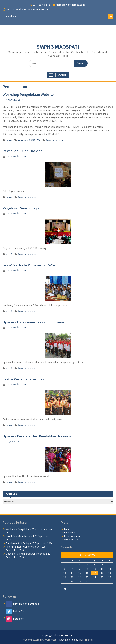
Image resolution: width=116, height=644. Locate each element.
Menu (57, 75)
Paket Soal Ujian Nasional (23, 151)
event (9, 254)
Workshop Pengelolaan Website (28, 95)
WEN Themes (86, 640)
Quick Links (11, 16)
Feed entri (69, 533)
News (9, 140)
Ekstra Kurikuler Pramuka (23, 379)
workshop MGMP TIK (29, 140)
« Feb (64, 589)
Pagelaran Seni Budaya (21, 208)
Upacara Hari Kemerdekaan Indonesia (33, 322)
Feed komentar (72, 536)
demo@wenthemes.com (71, 5)
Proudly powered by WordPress (39, 640)
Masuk (68, 529)
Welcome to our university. (32, 10)
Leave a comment (55, 140)
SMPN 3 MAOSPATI (58, 47)
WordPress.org (72, 540)
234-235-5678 (42, 5)
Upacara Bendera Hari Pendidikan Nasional (37, 436)
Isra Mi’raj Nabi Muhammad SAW (29, 265)
